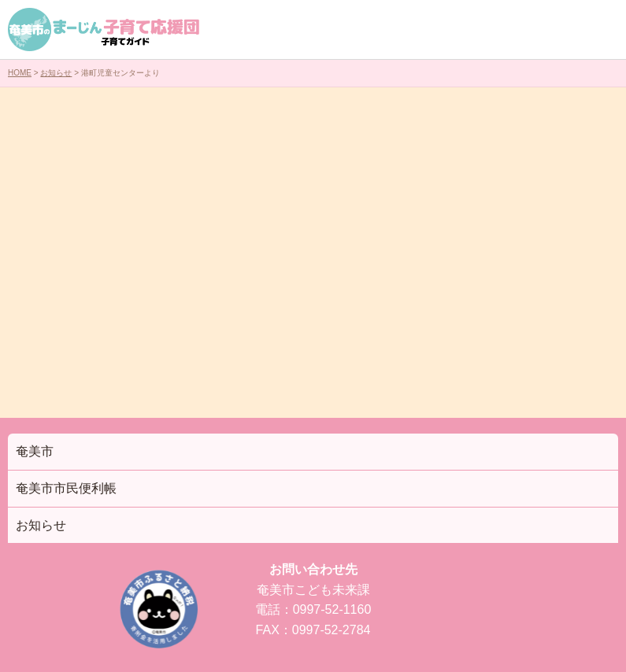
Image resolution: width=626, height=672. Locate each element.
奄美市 (35, 451)
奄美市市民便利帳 (66, 488)
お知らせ (56, 73)
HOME (20, 73)
